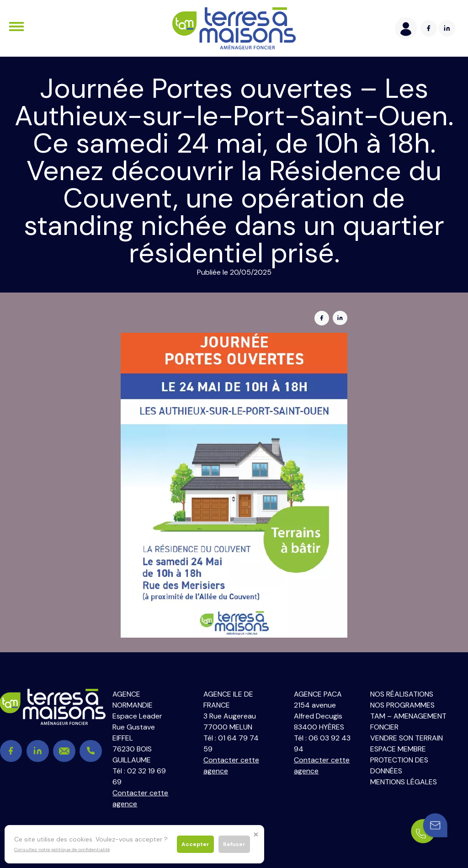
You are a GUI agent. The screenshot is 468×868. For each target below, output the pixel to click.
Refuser (234, 844)
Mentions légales (404, 782)
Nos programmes (402, 705)
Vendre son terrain (407, 738)
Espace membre (398, 749)
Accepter (195, 844)
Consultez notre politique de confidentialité (62, 849)
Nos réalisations (402, 694)
